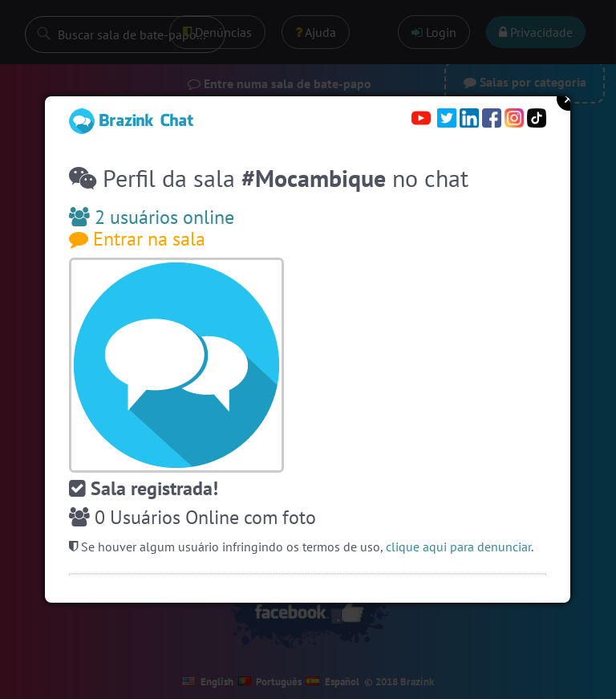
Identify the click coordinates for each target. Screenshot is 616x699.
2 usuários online (152, 217)
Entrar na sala (137, 239)
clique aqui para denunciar (458, 547)
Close (569, 99)
